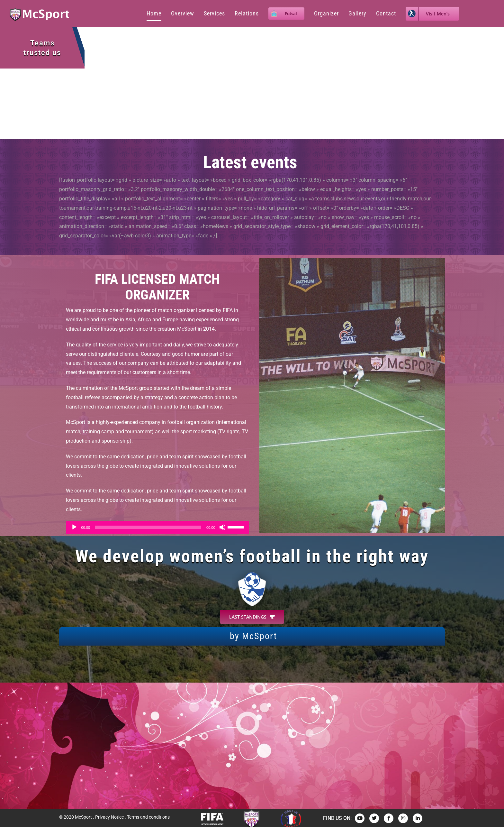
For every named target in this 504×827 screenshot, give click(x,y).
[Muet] (222, 527)
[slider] (148, 527)
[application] (157, 527)
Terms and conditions (148, 817)
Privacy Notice (109, 817)
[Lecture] (74, 527)
